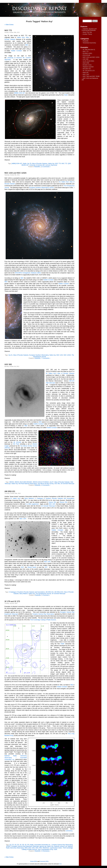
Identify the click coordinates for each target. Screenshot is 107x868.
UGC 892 (8, 364)
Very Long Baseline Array (45, 849)
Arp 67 (52, 482)
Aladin (66, 95)
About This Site (87, 32)
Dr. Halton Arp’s (64, 182)
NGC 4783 (39, 848)
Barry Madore (24, 594)
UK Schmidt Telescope (68, 484)
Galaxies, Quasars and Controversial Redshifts (89, 30)
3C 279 (27, 845)
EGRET (8, 846)
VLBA (55, 849)
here (60, 864)
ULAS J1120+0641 (88, 61)
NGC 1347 (52, 504)
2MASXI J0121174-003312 (41, 482)
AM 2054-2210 (59, 592)
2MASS (12, 482)
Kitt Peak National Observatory (28, 484)
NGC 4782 (32, 848)
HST (46, 567)
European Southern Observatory (39, 355)
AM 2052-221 (10, 491)
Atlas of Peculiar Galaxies (40, 164)
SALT (22, 567)
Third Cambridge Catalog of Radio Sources (43, 620)
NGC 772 (8, 30)
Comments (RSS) (44, 861)
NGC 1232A (67, 355)
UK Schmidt (17, 442)
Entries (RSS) (34, 861)
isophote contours (59, 846)
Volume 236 (52, 502)
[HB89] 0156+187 (20, 93)
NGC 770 (58, 164)
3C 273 (12, 845)
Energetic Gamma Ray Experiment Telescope (25, 846)
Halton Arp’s (21, 37)
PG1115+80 (86, 55)
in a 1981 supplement (32, 504)
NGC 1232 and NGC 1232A (15, 173)
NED (27, 45)
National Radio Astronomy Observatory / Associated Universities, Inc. (16, 758)
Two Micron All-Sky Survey (46, 484)
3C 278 (22, 845)
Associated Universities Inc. (43, 845)
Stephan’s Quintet (88, 67)
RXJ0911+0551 (87, 53)
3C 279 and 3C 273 (12, 601)
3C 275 (17, 845)
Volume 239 (63, 502)
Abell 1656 (86, 63)
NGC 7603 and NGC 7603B (91, 76)
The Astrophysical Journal (43, 594)
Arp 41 (10, 355)
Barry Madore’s (29, 498)
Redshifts (37, 167)
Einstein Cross (87, 65)
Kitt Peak (16, 444)
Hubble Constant (16, 51)
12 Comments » (46, 167)
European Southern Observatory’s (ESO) (41, 188)
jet (66, 846)
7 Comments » (46, 358)
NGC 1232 (60, 355)
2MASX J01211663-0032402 (23, 482)
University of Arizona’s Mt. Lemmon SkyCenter (43, 165)
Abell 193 (85, 73)
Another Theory (87, 34)
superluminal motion (56, 848)
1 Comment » (46, 595)
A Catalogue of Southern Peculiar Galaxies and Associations (27, 592)
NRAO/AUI (46, 848)
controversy (69, 831)
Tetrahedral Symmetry (89, 43)
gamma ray (43, 846)
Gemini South (32, 567)
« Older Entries (9, 25)
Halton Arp (51, 164)
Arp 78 (29, 164)
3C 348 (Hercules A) (89, 50)
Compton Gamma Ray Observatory (43, 614)
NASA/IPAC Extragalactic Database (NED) (28, 273)
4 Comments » (46, 485)
